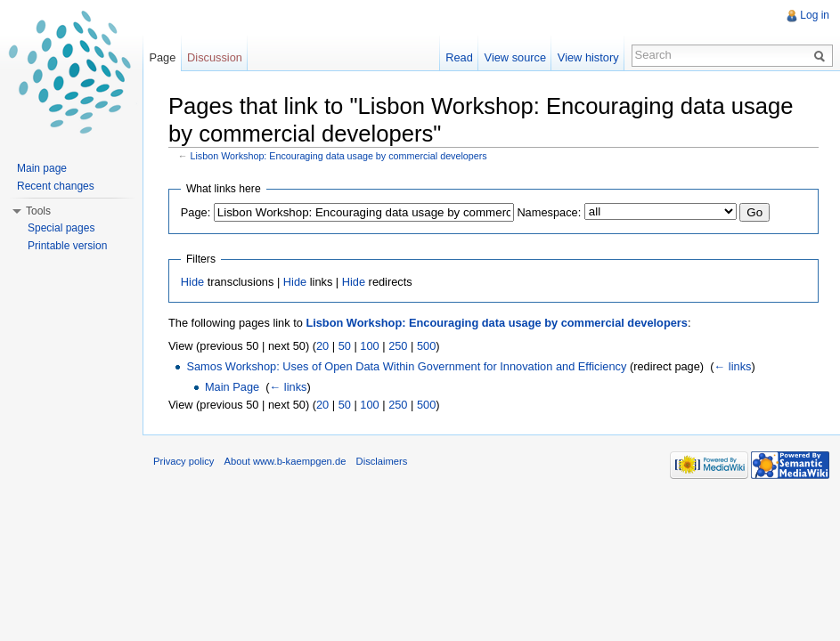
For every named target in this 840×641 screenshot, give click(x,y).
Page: (196, 212)
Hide (192, 282)
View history (588, 57)
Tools (38, 211)
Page (162, 57)
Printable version (67, 246)
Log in (815, 15)
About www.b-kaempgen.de (285, 461)
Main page (42, 168)
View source (515, 57)
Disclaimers (382, 461)
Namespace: (549, 212)
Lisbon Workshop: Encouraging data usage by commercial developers (339, 156)
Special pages (61, 228)
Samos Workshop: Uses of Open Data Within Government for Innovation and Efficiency (406, 366)
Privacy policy (183, 461)
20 (322, 346)
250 (398, 346)
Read (459, 57)
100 (369, 346)
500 (426, 346)
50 (345, 346)
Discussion (215, 57)
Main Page (232, 387)
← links (733, 366)
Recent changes (56, 186)
